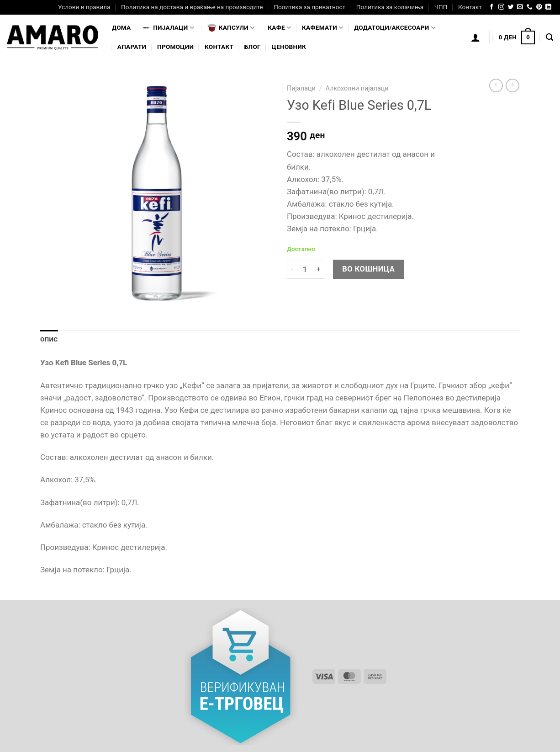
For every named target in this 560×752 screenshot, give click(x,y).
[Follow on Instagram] (501, 7)
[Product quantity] (305, 269)
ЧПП (441, 7)
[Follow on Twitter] (511, 7)
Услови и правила (84, 7)
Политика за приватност (309, 7)
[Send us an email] (520, 7)
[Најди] (549, 37)
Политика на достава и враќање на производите (192, 7)
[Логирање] (475, 37)
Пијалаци (301, 88)
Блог (253, 47)
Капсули (231, 28)
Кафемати (322, 28)
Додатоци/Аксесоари (395, 28)
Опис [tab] (49, 339)
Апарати (132, 47)
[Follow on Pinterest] (539, 7)
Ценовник (289, 47)
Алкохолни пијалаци (357, 88)
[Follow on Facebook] (492, 7)
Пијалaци (168, 28)
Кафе (279, 28)
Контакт (470, 7)
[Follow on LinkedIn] (548, 7)
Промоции (175, 47)
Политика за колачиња (390, 7)
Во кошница (368, 269)
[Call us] (530, 7)
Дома (121, 27)
